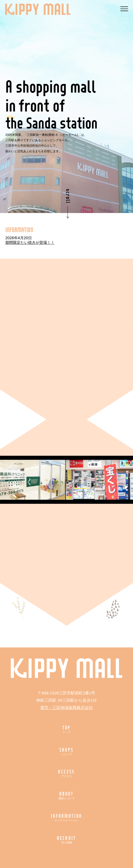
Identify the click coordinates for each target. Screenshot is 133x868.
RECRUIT (66, 840)
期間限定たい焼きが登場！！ (30, 242)
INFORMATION (66, 817)
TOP (66, 729)
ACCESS (66, 773)
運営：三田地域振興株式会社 (66, 708)
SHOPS (66, 751)
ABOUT (66, 795)
